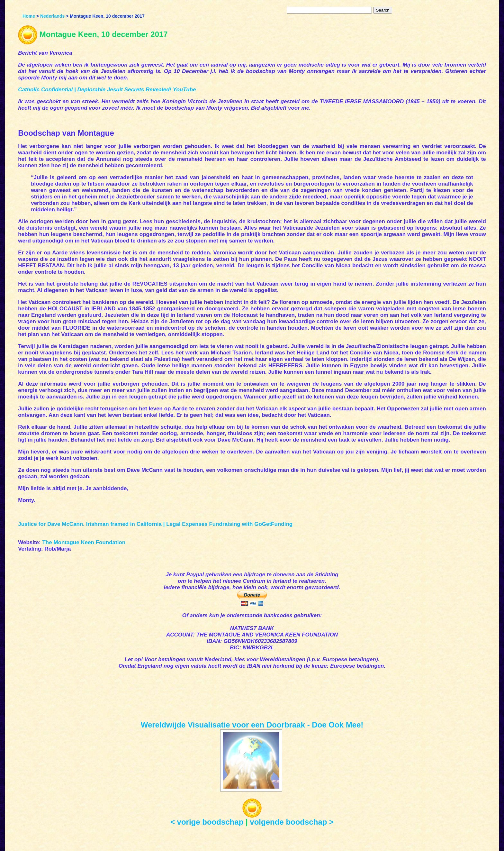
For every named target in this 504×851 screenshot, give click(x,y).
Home (29, 16)
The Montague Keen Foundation (84, 542)
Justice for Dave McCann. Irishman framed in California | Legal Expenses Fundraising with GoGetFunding (155, 524)
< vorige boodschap (207, 822)
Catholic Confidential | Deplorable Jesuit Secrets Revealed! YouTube (107, 90)
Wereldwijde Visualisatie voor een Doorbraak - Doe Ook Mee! (252, 725)
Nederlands (52, 16)
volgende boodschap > (292, 822)
